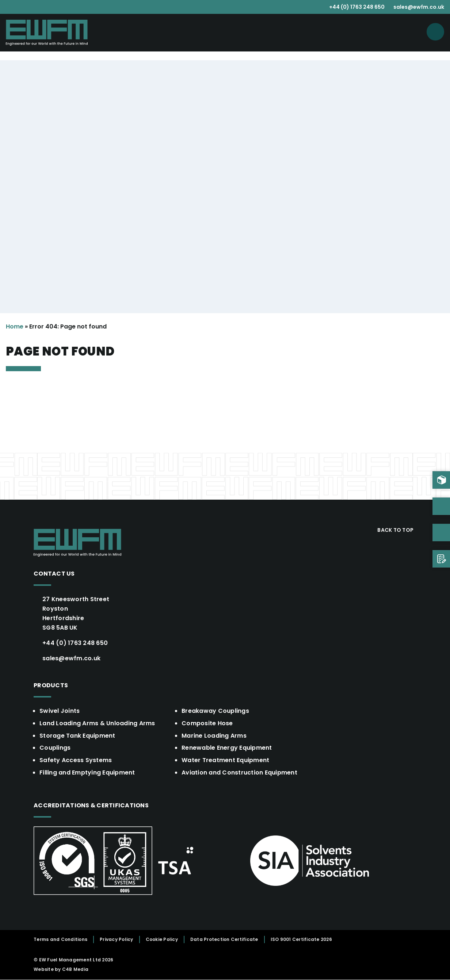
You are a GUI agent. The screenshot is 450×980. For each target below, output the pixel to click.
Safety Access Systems (76, 760)
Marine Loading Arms (214, 736)
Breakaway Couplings (215, 711)
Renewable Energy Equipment (227, 748)
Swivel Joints (60, 711)
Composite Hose (207, 723)
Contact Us (54, 574)
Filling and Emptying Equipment (87, 773)
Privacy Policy (117, 940)
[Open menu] (435, 32)
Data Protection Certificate (224, 940)
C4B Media (75, 970)
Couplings (55, 748)
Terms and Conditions (60, 940)
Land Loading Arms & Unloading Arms (97, 723)
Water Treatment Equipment (225, 760)
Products (51, 685)
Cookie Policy (162, 940)
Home (15, 326)
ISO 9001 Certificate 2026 (301, 940)
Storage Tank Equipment (77, 736)
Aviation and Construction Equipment (239, 773)
